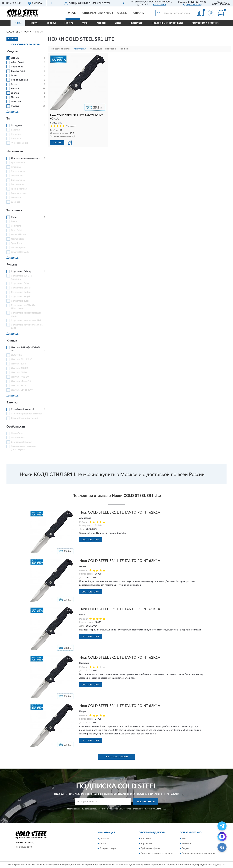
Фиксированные (19, 143)
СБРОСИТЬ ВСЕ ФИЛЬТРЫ (26, 45)
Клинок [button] (12, 341)
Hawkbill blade (18, 235)
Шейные (15, 202)
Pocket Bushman (19, 80)
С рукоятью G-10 (20, 283)
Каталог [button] (73, 13)
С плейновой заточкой (23, 409)
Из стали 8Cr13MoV (21, 359)
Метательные (18, 171)
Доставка (104, 839)
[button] (192, 4)
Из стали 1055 (18, 364)
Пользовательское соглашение (157, 853)
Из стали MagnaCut (21, 381)
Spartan (15, 93)
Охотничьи (17, 176)
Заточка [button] (12, 403)
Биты (118, 23)
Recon (14, 84)
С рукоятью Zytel (20, 301)
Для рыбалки (18, 163)
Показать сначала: (61, 49)
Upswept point (18, 248)
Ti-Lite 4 (15, 97)
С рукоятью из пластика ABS (26, 320)
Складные (16, 125)
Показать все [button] (13, 111)
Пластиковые (18, 438)
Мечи (85, 23)
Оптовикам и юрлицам (98, 13)
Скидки (185, 848)
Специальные (18, 180)
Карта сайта (147, 844)
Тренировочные (19, 189)
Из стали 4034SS (20, 368)
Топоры (51, 23)
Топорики (16, 139)
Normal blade (18, 239)
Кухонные (16, 167)
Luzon (14, 76)
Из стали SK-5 (18, 386)
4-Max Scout (17, 62)
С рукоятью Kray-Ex (21, 297)
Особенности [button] (16, 427)
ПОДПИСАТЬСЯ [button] (146, 802)
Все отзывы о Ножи (117, 757)
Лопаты (101, 23)
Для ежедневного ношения (25, 158)
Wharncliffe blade (20, 252)
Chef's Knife (17, 67)
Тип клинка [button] (14, 211)
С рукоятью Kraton (21, 292)
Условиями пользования (143, 809)
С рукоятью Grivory (21, 271)
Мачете (69, 23)
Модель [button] (12, 51)
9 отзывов (71, 126)
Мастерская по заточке (205, 23)
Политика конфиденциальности (198, 853)
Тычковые (16, 198)
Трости (34, 23)
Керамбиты (17, 433)
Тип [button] (9, 119)
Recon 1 (15, 89)
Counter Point (18, 71)
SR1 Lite (15, 58)
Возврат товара (108, 848)
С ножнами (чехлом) (22, 442)
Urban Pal (16, 102)
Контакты (138, 13)
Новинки (186, 844)
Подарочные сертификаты (167, 23)
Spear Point (17, 243)
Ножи (18, 23)
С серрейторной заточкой (24, 418)
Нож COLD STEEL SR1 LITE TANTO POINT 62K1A (120, 512)
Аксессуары (136, 23)
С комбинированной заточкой (27, 414)
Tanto (14, 217)
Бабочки (15, 130)
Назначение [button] (15, 152)
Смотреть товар (91, 540)
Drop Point (17, 230)
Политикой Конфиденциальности (114, 809)
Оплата (103, 844)
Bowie (14, 222)
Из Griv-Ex (16, 355)
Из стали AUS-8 (19, 373)
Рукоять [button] (12, 265)
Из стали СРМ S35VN (22, 390)
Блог (184, 839)
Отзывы (122, 13)
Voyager (15, 106)
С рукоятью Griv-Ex (21, 288)
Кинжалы (16, 134)
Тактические (17, 184)
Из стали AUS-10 (20, 377)
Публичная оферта (150, 848)
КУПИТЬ (57, 143)
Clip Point (16, 226)
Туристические (19, 193)
